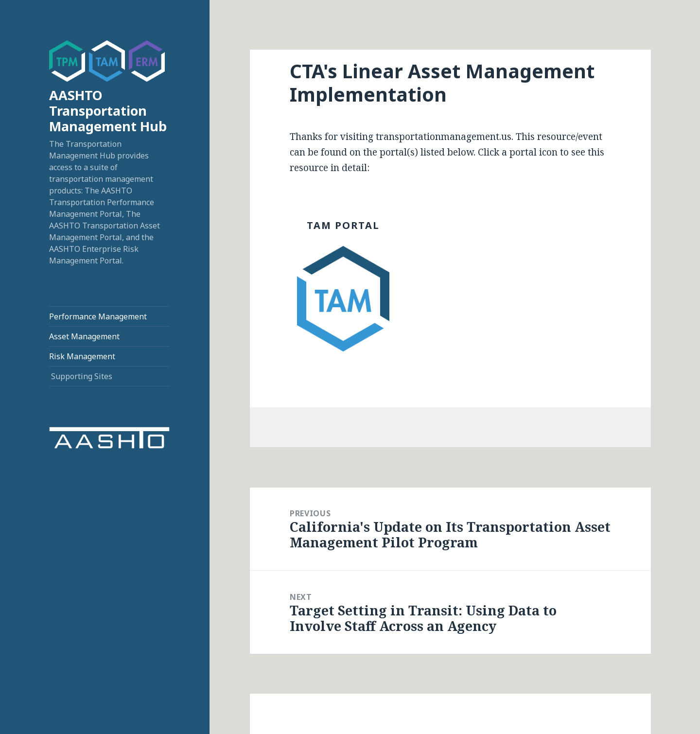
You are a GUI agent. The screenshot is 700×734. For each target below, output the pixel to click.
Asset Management (84, 336)
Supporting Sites (82, 376)
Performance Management (98, 316)
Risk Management (82, 356)
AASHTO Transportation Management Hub (108, 111)
